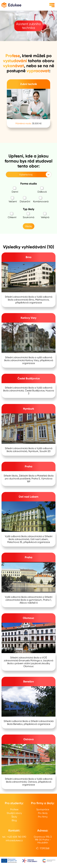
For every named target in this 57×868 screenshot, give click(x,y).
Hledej (29, 226)
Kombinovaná (41, 200)
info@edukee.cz (14, 840)
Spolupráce (43, 809)
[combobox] (8, 175)
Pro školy (43, 813)
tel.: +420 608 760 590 (14, 837)
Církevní (12, 215)
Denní (15, 190)
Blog (14, 820)
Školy (14, 817)
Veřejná (45, 215)
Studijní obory (14, 813)
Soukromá (28, 215)
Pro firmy (43, 817)
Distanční (25, 200)
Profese (14, 809)
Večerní (13, 200)
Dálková (42, 190)
